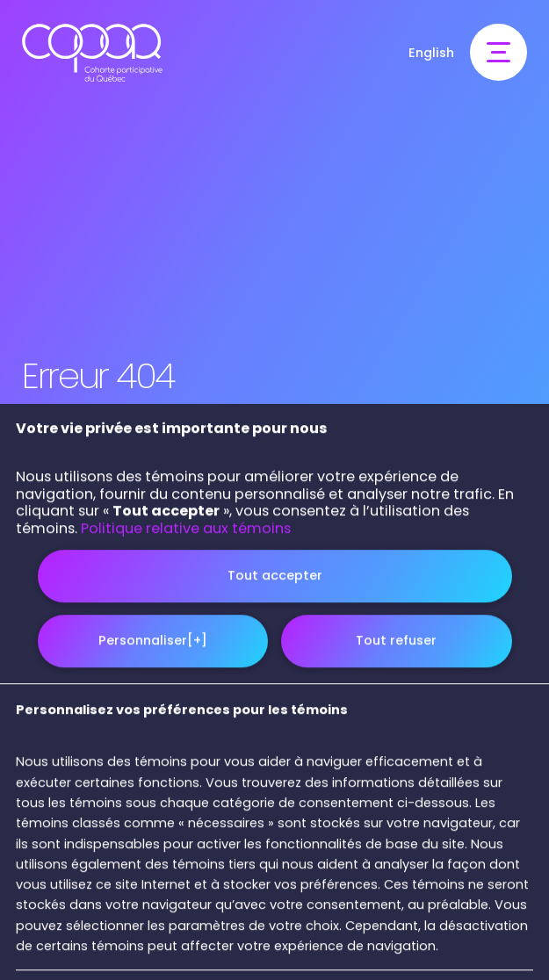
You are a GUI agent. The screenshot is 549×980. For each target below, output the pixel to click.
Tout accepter (275, 847)
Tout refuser (396, 912)
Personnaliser (153, 912)
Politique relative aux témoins (186, 800)
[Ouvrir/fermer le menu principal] (498, 52)
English (431, 53)
